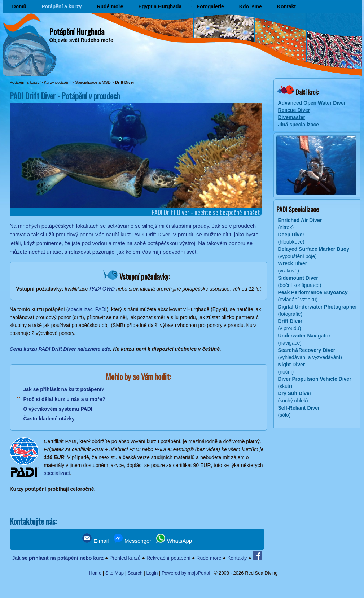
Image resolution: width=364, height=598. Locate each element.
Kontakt (286, 6)
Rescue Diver (294, 110)
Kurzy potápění (57, 82)
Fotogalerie (210, 6)
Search (135, 573)
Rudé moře (110, 6)
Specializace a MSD (93, 82)
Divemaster (292, 117)
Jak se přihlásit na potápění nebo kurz (58, 558)
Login (152, 573)
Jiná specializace (299, 125)
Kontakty (237, 558)
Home (95, 573)
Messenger (132, 541)
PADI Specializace (298, 209)
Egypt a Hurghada (160, 6)
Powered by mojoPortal (186, 573)
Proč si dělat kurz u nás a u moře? (64, 399)
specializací (57, 473)
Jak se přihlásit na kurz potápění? (64, 389)
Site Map (115, 573)
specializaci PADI (87, 309)
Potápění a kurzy (62, 6)
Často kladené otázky (49, 419)
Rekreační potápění (168, 558)
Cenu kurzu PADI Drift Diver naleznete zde (60, 349)
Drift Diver (125, 82)
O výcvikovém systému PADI (58, 409)
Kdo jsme (251, 6)
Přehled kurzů (125, 558)
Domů (19, 6)
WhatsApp (174, 541)
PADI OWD (102, 289)
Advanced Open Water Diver (312, 103)
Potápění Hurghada (77, 31)
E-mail (96, 541)
